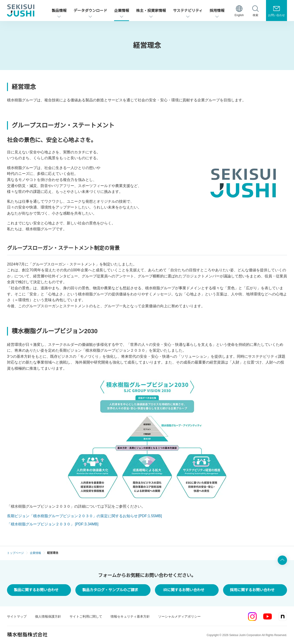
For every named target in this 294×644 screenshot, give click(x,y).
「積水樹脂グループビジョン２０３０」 (53, 524)
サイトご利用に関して (86, 616)
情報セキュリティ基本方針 (130, 616)
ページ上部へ (282, 560)
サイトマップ (17, 616)
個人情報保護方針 (48, 616)
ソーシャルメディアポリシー (179, 616)
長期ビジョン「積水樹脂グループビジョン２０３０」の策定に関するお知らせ (84, 516)
